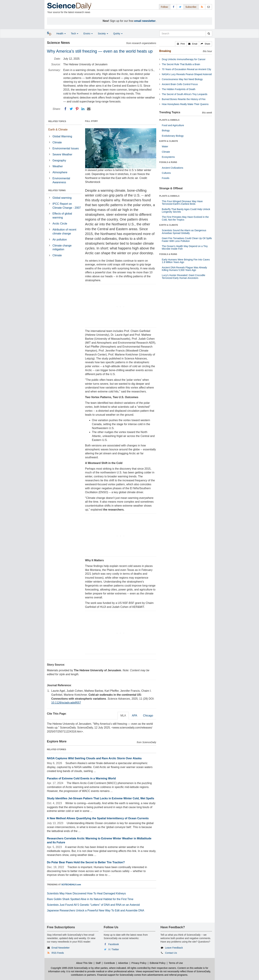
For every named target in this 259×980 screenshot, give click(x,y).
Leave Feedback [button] (174, 948)
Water (165, 146)
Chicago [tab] (148, 716)
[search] (209, 34)
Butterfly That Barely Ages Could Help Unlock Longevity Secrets (186, 210)
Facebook (114, 944)
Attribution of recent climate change (64, 232)
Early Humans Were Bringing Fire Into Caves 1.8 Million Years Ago (186, 261)
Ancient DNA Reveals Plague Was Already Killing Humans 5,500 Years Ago (184, 269)
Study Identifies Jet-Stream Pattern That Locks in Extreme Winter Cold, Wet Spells (101, 798)
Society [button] (103, 34)
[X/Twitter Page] (180, 7)
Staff (98, 963)
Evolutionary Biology (173, 136)
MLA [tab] (123, 716)
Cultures (166, 173)
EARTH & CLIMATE (169, 141)
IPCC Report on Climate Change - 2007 (67, 206)
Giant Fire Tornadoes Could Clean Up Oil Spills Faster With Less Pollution (187, 240)
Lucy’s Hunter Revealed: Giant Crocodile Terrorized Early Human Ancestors (184, 277)
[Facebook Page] (174, 7)
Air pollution (60, 240)
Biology (166, 130)
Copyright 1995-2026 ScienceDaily (69, 968)
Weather (58, 166)
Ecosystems (168, 157)
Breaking (165, 51)
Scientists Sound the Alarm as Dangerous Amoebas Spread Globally (184, 232)
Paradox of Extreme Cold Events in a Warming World (81, 778)
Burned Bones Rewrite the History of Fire (184, 99)
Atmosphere (60, 172)
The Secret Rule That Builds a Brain (181, 64)
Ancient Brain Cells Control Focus (180, 84)
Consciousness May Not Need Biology (182, 79)
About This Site (84, 963)
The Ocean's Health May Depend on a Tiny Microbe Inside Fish (185, 247)
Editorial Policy (158, 963)
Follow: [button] (165, 7)
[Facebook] (65, 109)
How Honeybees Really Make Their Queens (185, 104)
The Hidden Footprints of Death (179, 89)
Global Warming (62, 136)
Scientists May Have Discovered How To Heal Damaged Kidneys (86, 893)
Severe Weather (62, 154)
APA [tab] (134, 716)
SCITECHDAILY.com (71, 885)
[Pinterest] (77, 109)
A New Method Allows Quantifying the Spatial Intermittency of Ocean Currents (98, 818)
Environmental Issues (66, 148)
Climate (57, 142)
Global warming (62, 198)
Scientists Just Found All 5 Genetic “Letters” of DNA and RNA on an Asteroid (93, 905)
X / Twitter (114, 949)
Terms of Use (176, 963)
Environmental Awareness (61, 180)
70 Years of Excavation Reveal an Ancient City (186, 69)
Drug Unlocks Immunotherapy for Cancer (184, 59)
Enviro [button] (88, 34)
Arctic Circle (60, 224)
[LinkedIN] (83, 109)
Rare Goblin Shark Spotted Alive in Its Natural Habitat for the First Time (90, 899)
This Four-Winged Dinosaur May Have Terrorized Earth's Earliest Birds (182, 203)
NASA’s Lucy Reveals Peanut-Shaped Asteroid (187, 74)
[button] (181, 44)
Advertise (123, 963)
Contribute (109, 963)
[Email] (89, 109)
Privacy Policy (139, 963)
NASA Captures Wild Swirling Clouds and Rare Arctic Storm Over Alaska (94, 758)
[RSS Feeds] (202, 7)
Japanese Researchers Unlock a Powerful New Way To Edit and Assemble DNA (96, 910)
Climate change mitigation (62, 248)
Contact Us (171, 953)
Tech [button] (75, 34)
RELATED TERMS (57, 190)
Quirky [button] (118, 34)
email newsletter (145, 21)
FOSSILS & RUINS (168, 162)
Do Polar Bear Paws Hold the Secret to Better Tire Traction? (86, 862)
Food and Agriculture (173, 125)
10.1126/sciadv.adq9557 (66, 703)
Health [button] (61, 34)
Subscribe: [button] (191, 7)
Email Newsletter (61, 948)
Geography (59, 160)
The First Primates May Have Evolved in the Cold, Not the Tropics (185, 218)
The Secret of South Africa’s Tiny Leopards (185, 94)
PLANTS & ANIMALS (169, 120)
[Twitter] (71, 109)
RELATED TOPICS (57, 121)
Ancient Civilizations (173, 168)
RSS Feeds (58, 953)
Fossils (166, 178)
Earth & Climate (58, 130)
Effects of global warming (62, 216)
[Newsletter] (209, 7)
